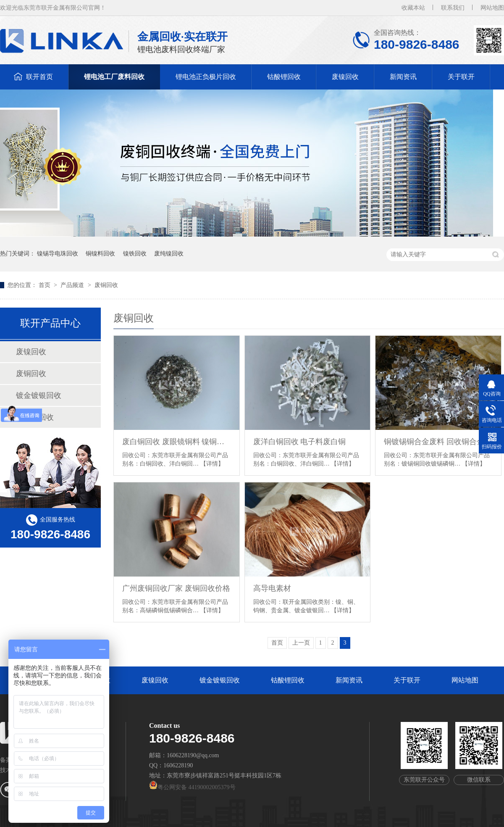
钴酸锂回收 (284, 77)
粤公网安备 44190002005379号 (192, 787)
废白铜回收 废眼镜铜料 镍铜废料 (177, 442)
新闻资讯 (403, 77)
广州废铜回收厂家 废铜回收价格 (176, 588)
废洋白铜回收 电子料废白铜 (300, 442)
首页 (45, 285)
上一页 (301, 643)
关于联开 (461, 77)
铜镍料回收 (100, 254)
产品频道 (73, 285)
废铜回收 (106, 285)
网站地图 (492, 8)
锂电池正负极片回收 (206, 77)
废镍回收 (345, 77)
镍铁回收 (135, 254)
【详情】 (212, 464)
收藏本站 (413, 8)
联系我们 (453, 8)
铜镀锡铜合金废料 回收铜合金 (434, 442)
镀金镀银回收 (39, 395)
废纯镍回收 (169, 254)
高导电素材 (272, 588)
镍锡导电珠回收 (58, 254)
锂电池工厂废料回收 (114, 77)
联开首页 (39, 77)
